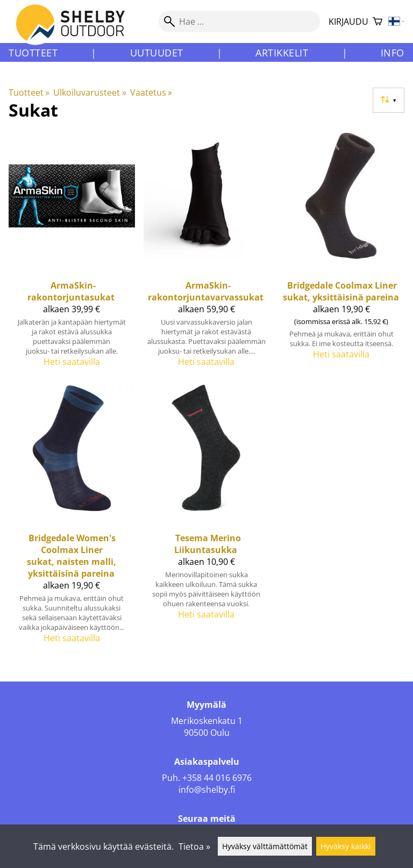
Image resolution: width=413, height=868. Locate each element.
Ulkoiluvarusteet (90, 92)
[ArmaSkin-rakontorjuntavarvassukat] (207, 254)
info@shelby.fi (207, 790)
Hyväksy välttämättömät (265, 846)
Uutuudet (157, 53)
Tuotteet (33, 53)
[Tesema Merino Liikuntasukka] (207, 518)
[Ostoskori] (378, 22)
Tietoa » (194, 847)
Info (393, 53)
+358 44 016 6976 (217, 778)
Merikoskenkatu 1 (207, 721)
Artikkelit (282, 53)
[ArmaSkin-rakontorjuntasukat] (72, 254)
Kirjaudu (348, 21)
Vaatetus (151, 92)
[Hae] (239, 21)
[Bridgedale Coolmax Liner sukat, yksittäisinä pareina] (341, 254)
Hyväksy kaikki (346, 846)
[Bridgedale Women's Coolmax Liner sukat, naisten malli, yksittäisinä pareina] (72, 518)
